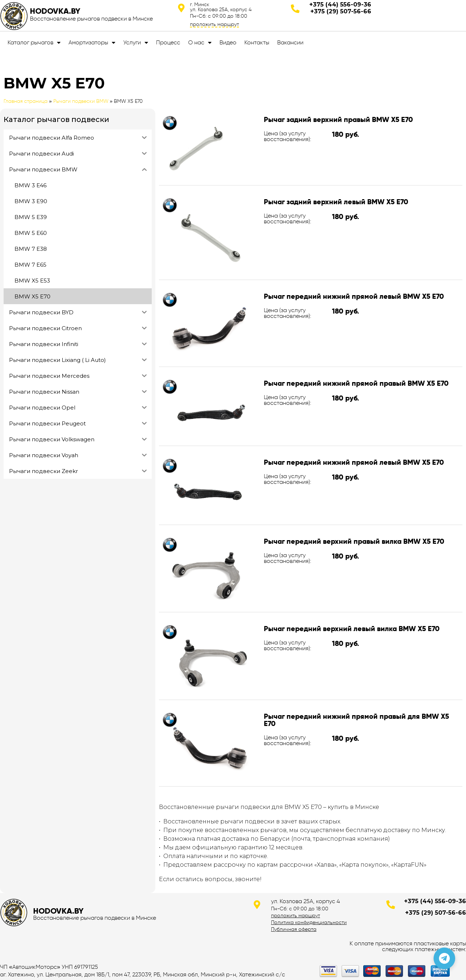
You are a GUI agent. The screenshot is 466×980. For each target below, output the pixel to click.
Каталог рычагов (34, 43)
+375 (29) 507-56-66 (341, 11)
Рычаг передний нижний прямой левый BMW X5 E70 (354, 296)
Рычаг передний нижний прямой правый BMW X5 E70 (356, 383)
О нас (200, 43)
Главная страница (26, 101)
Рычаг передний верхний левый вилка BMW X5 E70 (352, 629)
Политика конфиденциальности (309, 922)
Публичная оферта (294, 929)
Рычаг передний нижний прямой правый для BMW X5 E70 (356, 720)
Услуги (136, 43)
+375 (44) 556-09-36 (340, 5)
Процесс (168, 42)
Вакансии (290, 42)
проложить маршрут (214, 24)
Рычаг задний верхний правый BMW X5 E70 (338, 119)
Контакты (257, 42)
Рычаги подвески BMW (81, 101)
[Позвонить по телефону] (444, 958)
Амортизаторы (92, 43)
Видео (228, 42)
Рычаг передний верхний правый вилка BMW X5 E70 (354, 541)
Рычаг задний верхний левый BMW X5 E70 (336, 202)
